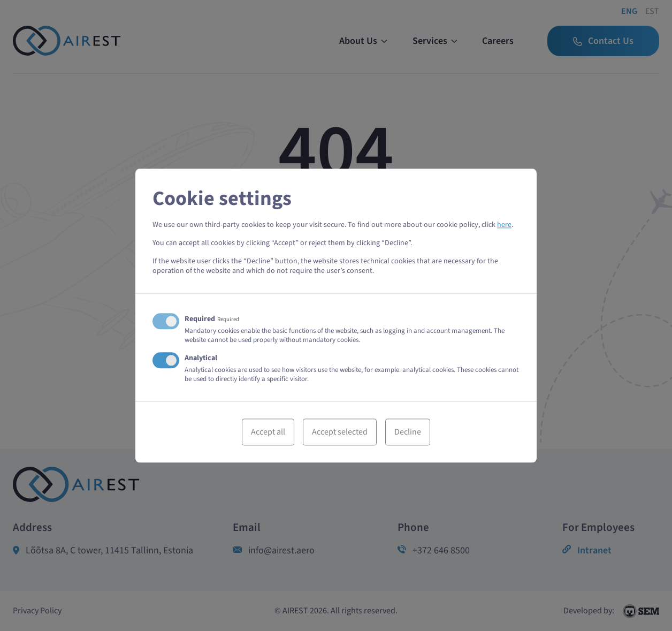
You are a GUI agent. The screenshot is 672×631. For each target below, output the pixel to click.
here (504, 225)
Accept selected (340, 432)
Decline (408, 432)
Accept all (268, 432)
